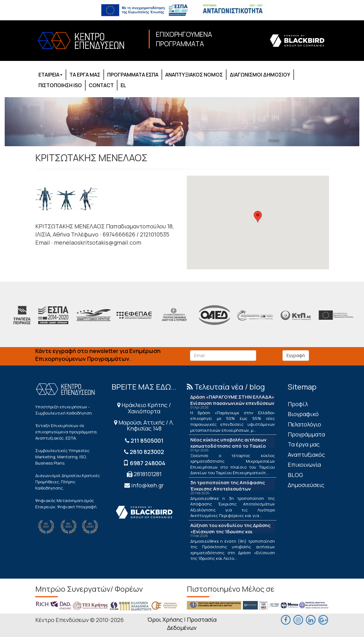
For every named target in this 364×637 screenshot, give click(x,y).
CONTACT (101, 85)
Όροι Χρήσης (165, 620)
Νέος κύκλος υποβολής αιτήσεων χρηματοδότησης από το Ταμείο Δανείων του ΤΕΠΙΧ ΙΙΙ (228, 446)
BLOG (295, 475)
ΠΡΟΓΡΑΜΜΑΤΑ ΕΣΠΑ (133, 75)
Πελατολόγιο (304, 424)
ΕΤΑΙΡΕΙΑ (50, 75)
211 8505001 (147, 440)
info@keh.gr (147, 485)
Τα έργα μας (304, 444)
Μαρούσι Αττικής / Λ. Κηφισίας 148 (144, 425)
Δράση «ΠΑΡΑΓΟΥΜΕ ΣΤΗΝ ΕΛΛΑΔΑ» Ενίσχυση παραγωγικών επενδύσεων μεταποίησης (232, 403)
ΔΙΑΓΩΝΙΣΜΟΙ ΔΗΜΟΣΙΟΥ (260, 75)
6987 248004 (148, 463)
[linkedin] (311, 619)
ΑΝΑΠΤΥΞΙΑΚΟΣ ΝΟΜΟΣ (194, 75)
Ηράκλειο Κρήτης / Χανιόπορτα (144, 408)
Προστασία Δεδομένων (192, 624)
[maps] (298, 619)
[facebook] (286, 619)
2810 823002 (147, 452)
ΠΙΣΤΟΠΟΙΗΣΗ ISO (60, 85)
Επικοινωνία (304, 465)
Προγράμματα (306, 434)
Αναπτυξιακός (306, 455)
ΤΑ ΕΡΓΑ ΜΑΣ (85, 75)
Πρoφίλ (298, 404)
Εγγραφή (296, 355)
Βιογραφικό (303, 414)
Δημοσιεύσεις (306, 485)
